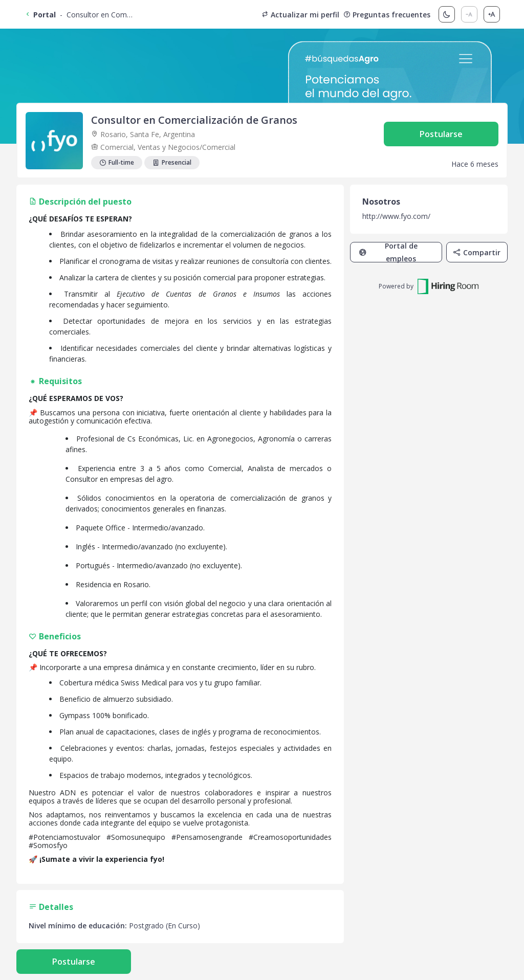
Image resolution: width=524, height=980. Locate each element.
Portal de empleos (388, 252)
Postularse (441, 134)
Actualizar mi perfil (300, 15)
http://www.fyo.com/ (396, 216)
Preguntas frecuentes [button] (387, 15)
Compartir (477, 252)
